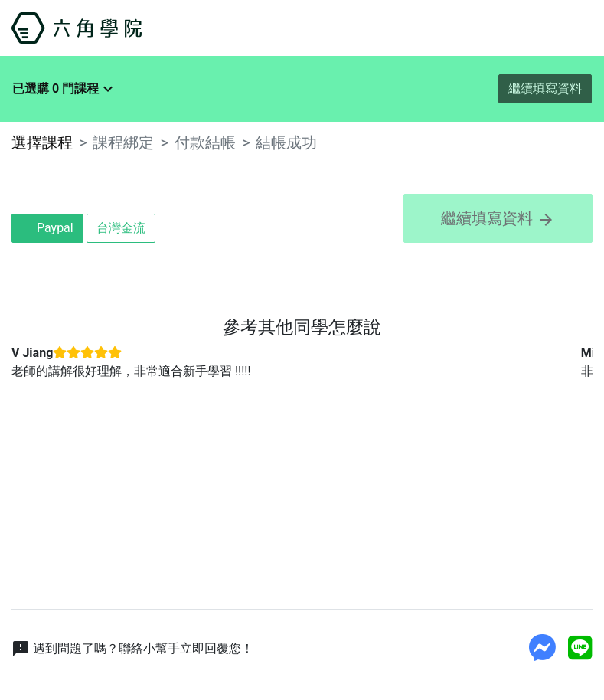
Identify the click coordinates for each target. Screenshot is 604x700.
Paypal (47, 228)
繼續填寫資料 (545, 88)
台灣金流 (121, 228)
